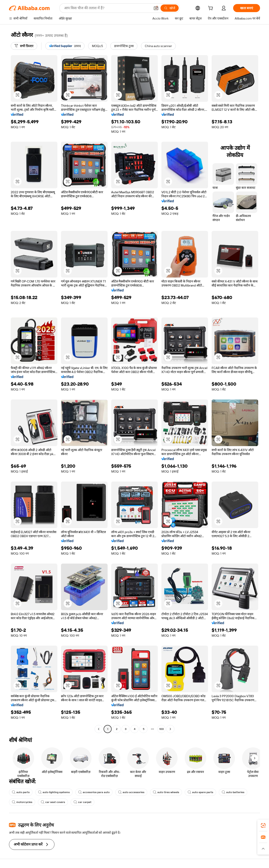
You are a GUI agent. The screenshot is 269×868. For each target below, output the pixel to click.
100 (162, 729)
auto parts (21, 792)
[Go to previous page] (99, 729)
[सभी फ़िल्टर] (24, 46)
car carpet (82, 802)
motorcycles (22, 802)
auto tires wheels (166, 792)
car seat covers (53, 802)
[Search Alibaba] (107, 8)
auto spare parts (200, 792)
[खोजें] (170, 8)
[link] (263, 825)
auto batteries (233, 792)
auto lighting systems (54, 792)
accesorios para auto (94, 792)
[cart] (211, 9)
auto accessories (131, 792)
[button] (156, 8)
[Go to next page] (170, 729)
